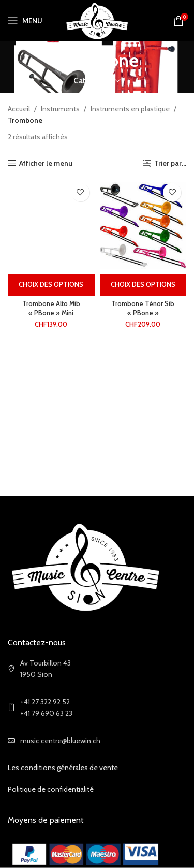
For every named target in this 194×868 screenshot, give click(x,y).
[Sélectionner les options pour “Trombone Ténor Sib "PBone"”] (143, 285)
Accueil (19, 109)
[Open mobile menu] (25, 21)
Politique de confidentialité (51, 789)
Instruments (60, 109)
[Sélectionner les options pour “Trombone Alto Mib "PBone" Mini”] (51, 285)
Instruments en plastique (130, 109)
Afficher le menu (46, 163)
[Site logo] (97, 20)
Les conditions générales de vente (63, 768)
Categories (93, 81)
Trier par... (170, 163)
